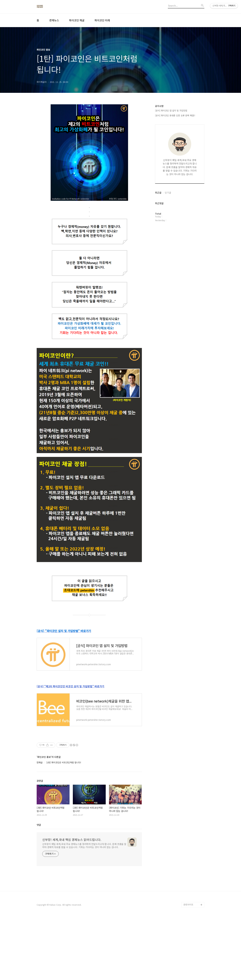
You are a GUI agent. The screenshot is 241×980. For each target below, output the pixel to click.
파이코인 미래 (102, 20)
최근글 (158, 193)
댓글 (39, 887)
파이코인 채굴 (77, 20)
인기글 (168, 193)
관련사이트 (188, 967)
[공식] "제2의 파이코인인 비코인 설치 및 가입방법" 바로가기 (71, 686)
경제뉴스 (54, 20)
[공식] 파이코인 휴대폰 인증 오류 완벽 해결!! (175, 115)
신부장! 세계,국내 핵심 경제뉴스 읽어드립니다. (72, 902)
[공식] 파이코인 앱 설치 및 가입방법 (171, 110)
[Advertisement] (89, 767)
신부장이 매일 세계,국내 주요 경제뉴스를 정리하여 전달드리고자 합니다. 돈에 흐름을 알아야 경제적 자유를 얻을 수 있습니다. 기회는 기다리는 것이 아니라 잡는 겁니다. (84, 908)
